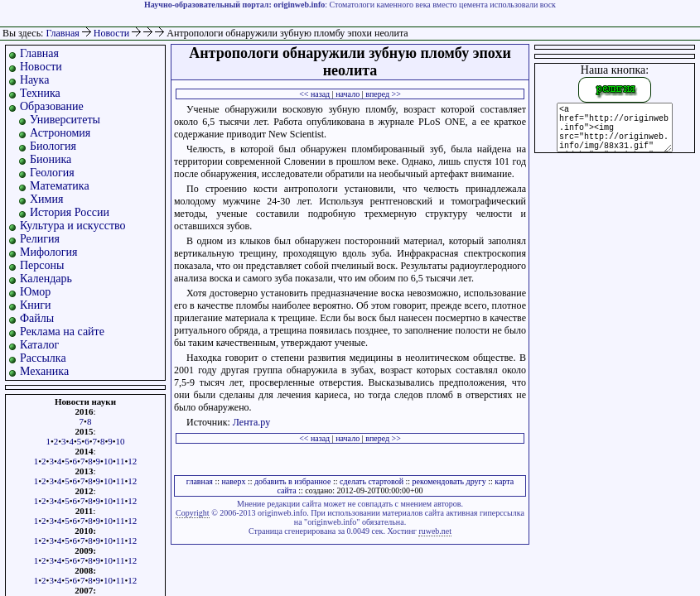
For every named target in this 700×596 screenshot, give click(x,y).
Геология (52, 173)
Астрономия (60, 133)
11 (121, 461)
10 (121, 441)
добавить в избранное (292, 481)
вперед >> (383, 94)
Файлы (37, 318)
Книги (36, 305)
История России (70, 212)
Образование (52, 106)
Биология (53, 146)
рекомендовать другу (449, 481)
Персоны (42, 265)
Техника (40, 93)
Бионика (51, 159)
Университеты (65, 120)
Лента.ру (251, 422)
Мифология (49, 252)
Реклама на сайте (62, 332)
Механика (44, 371)
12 (132, 461)
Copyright (193, 513)
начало (348, 94)
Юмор (35, 292)
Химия (46, 199)
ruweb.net (435, 531)
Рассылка (43, 358)
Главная (62, 33)
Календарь (46, 279)
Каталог (39, 345)
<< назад (314, 94)
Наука (34, 80)
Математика (60, 186)
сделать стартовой (372, 481)
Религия (40, 239)
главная (200, 481)
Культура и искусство (73, 226)
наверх (234, 481)
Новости (113, 33)
